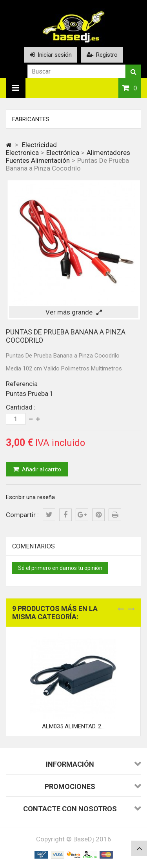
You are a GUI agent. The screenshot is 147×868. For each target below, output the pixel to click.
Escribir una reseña (30, 497)
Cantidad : (21, 407)
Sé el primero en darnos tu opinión (60, 568)
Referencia (22, 384)
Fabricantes (31, 119)
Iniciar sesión (51, 55)
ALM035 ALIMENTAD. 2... (73, 726)
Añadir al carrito (41, 469)
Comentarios (34, 546)
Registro (102, 55)
